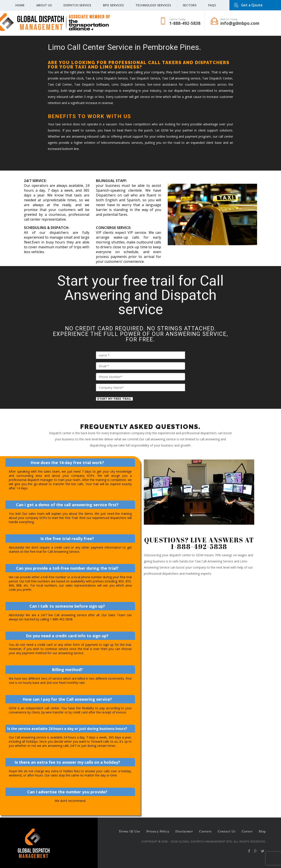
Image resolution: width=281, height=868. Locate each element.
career (247, 831)
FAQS (212, 5)
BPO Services (113, 5)
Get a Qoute (252, 5)
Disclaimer (184, 831)
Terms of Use (130, 831)
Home (20, 5)
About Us (44, 5)
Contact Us (227, 831)
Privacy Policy (158, 831)
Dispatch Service (77, 5)
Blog (262, 831)
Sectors (190, 5)
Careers (205, 831)
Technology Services (153, 5)
